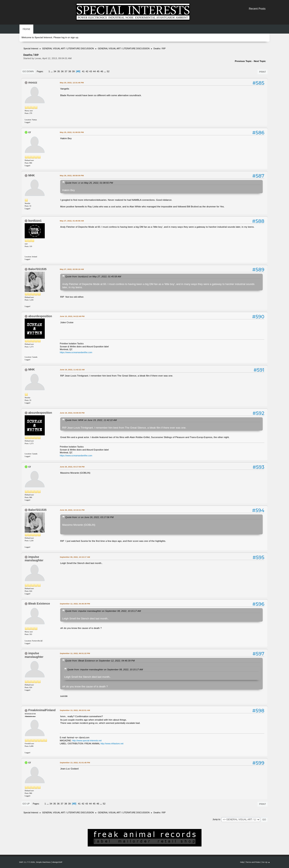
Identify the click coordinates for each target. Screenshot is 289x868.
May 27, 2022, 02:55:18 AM (72, 269)
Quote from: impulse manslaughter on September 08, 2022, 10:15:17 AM (103, 611)
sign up (74, 37)
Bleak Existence (39, 604)
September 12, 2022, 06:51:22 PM (75, 653)
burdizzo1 (35, 221)
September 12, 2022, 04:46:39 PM (75, 604)
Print (263, 72)
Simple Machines (43, 862)
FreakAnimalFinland (42, 710)
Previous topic (243, 61)
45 (98, 71)
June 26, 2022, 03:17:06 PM (72, 467)
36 (62, 71)
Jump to (216, 819)
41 (83, 71)
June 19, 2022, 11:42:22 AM (72, 370)
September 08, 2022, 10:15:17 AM (75, 557)
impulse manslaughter (34, 559)
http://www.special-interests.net (87, 740)
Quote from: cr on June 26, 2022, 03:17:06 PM (89, 517)
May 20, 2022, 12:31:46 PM (72, 83)
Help (242, 862)
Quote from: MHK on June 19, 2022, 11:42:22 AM (91, 420)
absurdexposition (40, 316)
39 (73, 71)
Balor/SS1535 (37, 269)
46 (102, 71)
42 (87, 71)
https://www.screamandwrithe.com (76, 352)
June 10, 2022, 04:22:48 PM (72, 316)
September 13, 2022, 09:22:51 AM (75, 710)
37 (66, 71)
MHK (32, 175)
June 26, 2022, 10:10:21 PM (72, 510)
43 (91, 71)
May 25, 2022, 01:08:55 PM (72, 132)
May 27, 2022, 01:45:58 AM (72, 221)
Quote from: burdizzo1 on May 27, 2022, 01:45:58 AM (93, 276)
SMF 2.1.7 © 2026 (27, 862)
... (52, 71)
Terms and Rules (253, 862)
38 (70, 71)
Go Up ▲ (266, 862)
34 (55, 71)
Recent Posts (257, 9)
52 (108, 71)
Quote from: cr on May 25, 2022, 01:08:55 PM (89, 183)
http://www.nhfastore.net (112, 744)
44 (94, 71)
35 (59, 71)
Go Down (28, 71)
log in (64, 37)
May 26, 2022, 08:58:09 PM (72, 175)
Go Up (26, 804)
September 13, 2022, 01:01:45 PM (75, 763)
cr (30, 132)
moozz (33, 82)
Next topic (260, 61)
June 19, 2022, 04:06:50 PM (72, 413)
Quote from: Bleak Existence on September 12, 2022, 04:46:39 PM (100, 661)
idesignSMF (57, 862)
